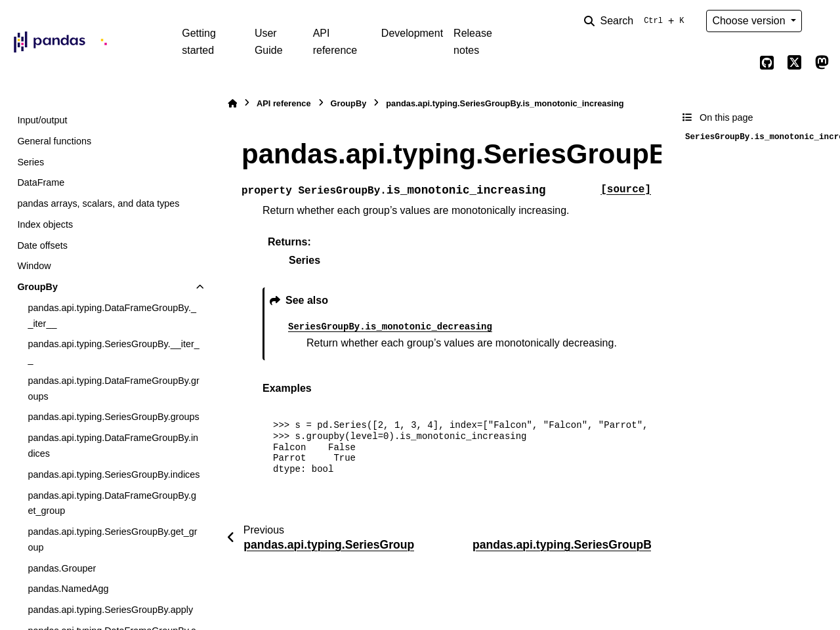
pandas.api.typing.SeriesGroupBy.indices (114, 474)
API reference (335, 42)
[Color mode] (822, 21)
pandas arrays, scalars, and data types (98, 203)
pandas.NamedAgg (68, 589)
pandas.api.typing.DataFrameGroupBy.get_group (112, 503)
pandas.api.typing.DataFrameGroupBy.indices (113, 446)
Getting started (199, 42)
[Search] (637, 21)
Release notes (473, 42)
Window (34, 266)
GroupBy (37, 287)
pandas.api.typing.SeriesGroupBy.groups (113, 417)
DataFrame (41, 182)
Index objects (45, 224)
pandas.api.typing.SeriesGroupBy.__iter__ (113, 352)
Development (412, 33)
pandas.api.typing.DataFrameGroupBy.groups (113, 388)
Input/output (42, 120)
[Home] (232, 103)
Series (31, 162)
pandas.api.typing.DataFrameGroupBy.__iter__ (112, 316)
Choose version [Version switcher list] (750, 21)
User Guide (269, 42)
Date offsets (42, 245)
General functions (54, 141)
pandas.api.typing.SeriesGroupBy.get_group (112, 539)
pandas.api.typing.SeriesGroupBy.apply (110, 610)
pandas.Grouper (62, 568)
